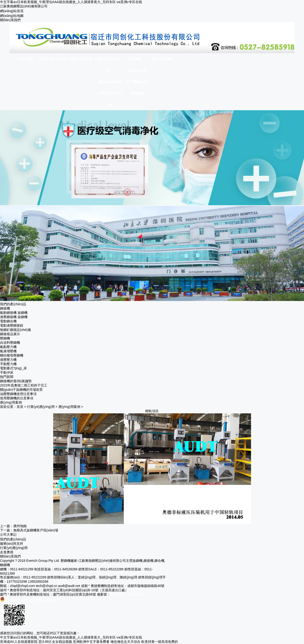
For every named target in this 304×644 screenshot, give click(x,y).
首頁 (20, 407)
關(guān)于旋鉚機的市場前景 (21, 390)
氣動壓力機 (8, 347)
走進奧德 (7, 552)
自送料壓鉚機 (10, 343)
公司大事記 (8, 534)
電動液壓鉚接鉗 (12, 325)
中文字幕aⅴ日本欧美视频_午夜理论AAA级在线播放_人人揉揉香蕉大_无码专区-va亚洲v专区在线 (71, 2)
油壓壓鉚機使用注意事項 (18, 394)
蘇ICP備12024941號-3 (127, 594)
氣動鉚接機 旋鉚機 (14, 313)
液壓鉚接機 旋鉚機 (14, 317)
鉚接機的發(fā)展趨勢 (16, 381)
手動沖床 (7, 372)
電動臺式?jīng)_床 (13, 368)
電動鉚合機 (8, 321)
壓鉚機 (5, 338)
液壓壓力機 (8, 360)
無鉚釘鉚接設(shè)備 (15, 330)
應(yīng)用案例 (69, 407)
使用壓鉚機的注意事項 (17, 398)
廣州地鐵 (20, 526)
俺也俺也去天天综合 (125, 642)
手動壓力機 (8, 364)
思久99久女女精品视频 (55, 642)
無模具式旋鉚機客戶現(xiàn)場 (36, 530)
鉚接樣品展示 (10, 334)
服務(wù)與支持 (12, 544)
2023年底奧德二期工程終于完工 (24, 385)
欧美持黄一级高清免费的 (160, 642)
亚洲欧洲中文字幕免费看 (91, 642)
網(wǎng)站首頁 (12, 11)
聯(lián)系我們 (10, 20)
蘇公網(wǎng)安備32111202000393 (29, 600)
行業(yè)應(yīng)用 (41, 407)
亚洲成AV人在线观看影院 (19, 642)
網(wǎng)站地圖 (12, 16)
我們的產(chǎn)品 (13, 539)
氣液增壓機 (8, 351)
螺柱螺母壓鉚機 (12, 355)
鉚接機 (5, 308)
